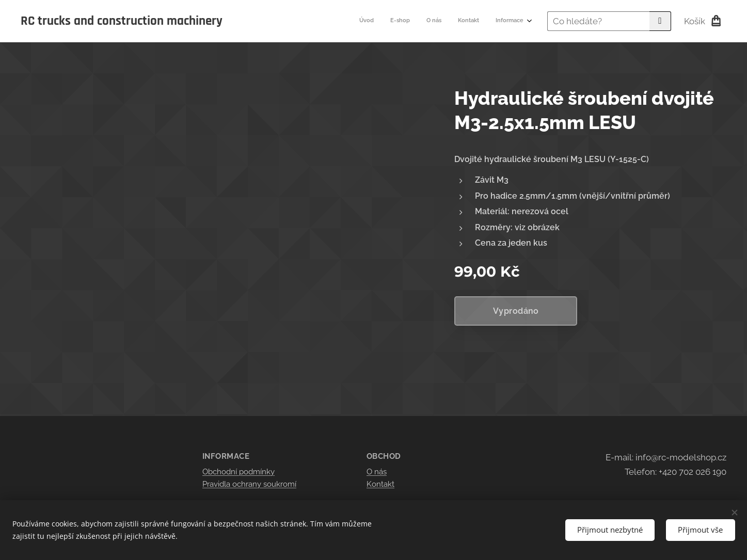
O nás (377, 472)
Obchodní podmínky (239, 472)
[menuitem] (460, 21)
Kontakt (380, 484)
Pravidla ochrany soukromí (249, 484)
